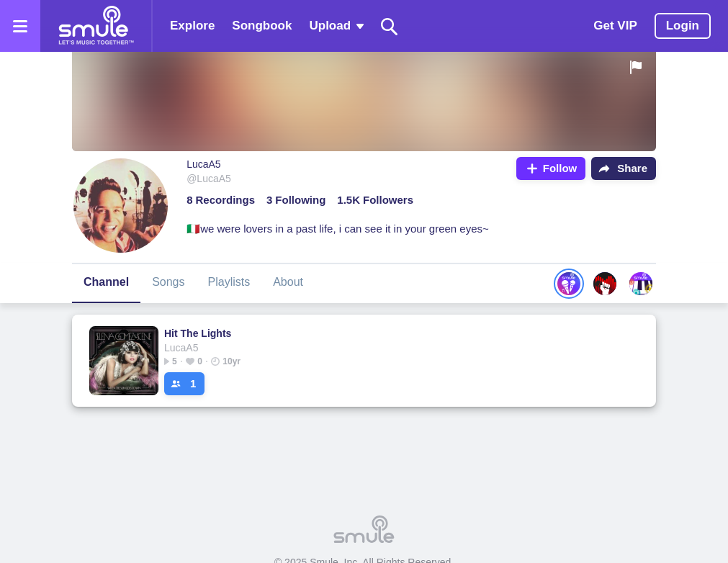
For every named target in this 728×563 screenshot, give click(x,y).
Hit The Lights (198, 333)
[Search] (390, 26)
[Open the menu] (20, 26)
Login (683, 26)
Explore (192, 26)
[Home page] (96, 26)
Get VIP (615, 26)
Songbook (262, 26)
